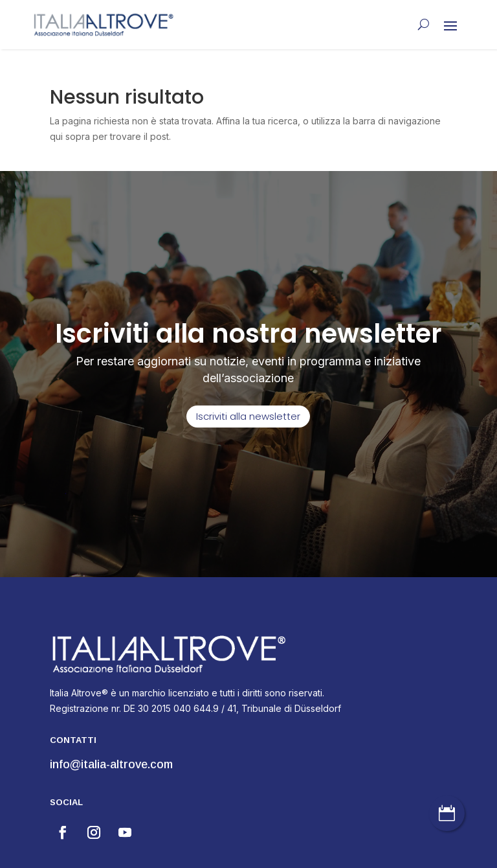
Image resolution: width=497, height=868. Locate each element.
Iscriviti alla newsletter (248, 416)
